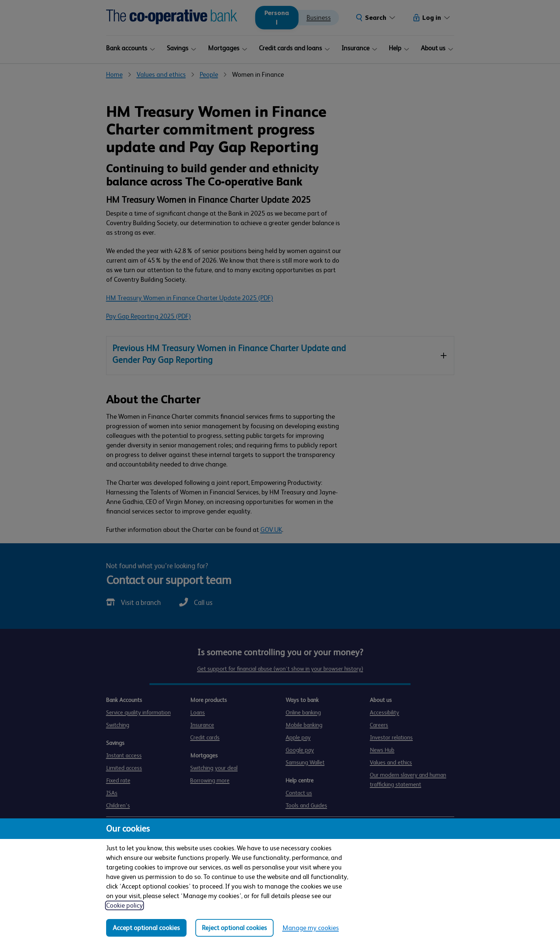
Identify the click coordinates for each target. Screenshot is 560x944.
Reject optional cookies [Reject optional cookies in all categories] (234, 928)
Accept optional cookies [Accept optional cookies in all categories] (146, 928)
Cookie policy (124, 905)
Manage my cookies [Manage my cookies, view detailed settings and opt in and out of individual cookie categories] (311, 928)
